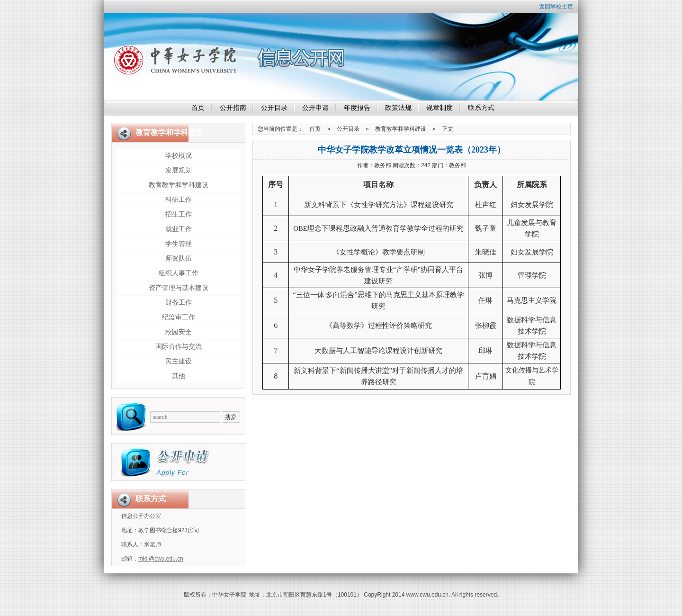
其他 (179, 376)
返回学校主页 (556, 7)
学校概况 (179, 156)
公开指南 (233, 108)
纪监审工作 (179, 317)
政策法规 (398, 108)
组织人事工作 (179, 273)
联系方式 (481, 108)
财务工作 (179, 303)
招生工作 (179, 214)
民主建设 (179, 361)
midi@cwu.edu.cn (161, 559)
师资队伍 (179, 258)
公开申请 (315, 108)
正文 (448, 129)
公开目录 (274, 108)
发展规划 (179, 170)
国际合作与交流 (179, 347)
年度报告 (357, 108)
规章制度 (440, 108)
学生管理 (179, 244)
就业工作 (179, 229)
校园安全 (179, 332)
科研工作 (179, 200)
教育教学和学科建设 (179, 185)
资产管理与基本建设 (179, 288)
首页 (198, 108)
